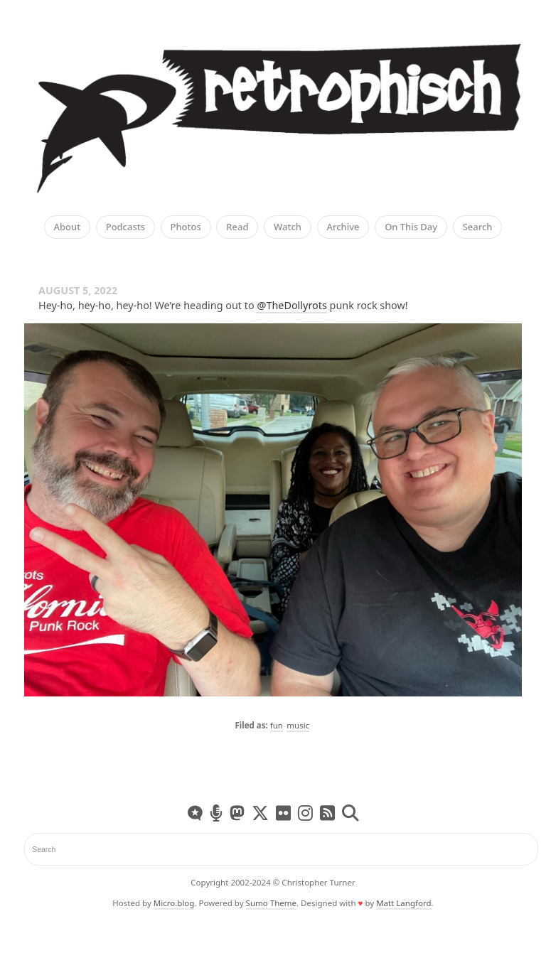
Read (237, 227)
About (68, 227)
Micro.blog (174, 903)
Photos (186, 227)
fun (277, 725)
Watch (288, 227)
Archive (343, 227)
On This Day (411, 227)
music (298, 725)
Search (478, 227)
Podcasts (125, 227)
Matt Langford (403, 903)
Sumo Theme (271, 903)
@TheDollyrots (291, 305)
